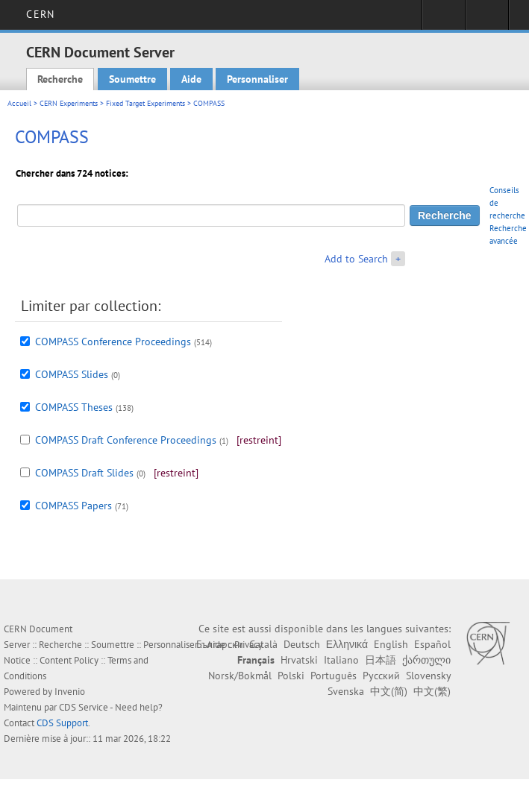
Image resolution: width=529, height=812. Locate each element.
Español (432, 644)
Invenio (70, 692)
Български (220, 644)
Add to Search (356, 259)
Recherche (60, 79)
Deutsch (302, 644)
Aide (191, 79)
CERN (40, 14)
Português (334, 676)
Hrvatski (299, 660)
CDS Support (62, 723)
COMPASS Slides (72, 374)
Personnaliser (257, 79)
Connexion (444, 19)
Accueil (19, 103)
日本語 (381, 660)
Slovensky (428, 676)
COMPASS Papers (73, 506)
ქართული (426, 660)
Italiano (341, 660)
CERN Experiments (69, 103)
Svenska (346, 691)
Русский (381, 676)
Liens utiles (487, 19)
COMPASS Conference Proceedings (113, 342)
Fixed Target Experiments (145, 103)
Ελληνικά (347, 644)
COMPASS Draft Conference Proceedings (126, 440)
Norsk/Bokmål (240, 676)
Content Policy (69, 660)
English (391, 644)
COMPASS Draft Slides (84, 473)
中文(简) (389, 691)
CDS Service (84, 707)
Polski (291, 676)
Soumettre (132, 79)
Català (263, 644)
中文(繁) (432, 691)
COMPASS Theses (74, 407)
